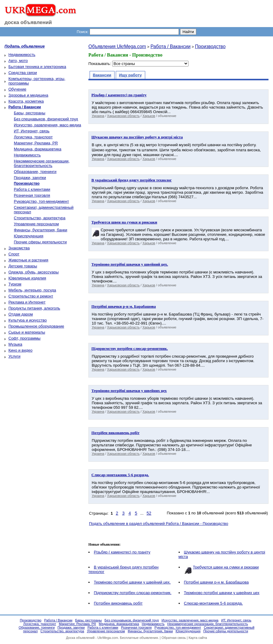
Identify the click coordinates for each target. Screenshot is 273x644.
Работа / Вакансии (170, 46)
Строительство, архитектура (40, 218)
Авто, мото (18, 61)
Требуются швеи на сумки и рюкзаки (226, 567)
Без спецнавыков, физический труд (46, 119)
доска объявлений (28, 22)
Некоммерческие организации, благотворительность (42, 163)
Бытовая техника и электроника (37, 67)
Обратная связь (174, 638)
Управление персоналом (36, 224)
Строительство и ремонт (31, 296)
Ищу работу (130, 75)
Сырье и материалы (27, 332)
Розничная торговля (32, 195)
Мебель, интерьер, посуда (32, 290)
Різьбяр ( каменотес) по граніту (122, 552)
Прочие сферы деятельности (40, 242)
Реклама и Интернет (27, 302)
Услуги (14, 356)
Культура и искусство (28, 320)
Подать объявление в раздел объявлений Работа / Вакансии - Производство (159, 524)
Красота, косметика (26, 101)
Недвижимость (22, 55)
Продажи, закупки (30, 178)
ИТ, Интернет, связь (32, 131)
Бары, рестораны (30, 113)
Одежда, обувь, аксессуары (34, 272)
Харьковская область (123, 116)
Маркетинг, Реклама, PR (36, 143)
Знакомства (19, 248)
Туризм (15, 284)
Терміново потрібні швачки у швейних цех (222, 593)
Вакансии (102, 75)
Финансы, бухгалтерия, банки (41, 230)
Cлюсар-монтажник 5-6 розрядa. (213, 603)
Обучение (17, 89)
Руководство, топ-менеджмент (41, 201)
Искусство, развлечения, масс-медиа (48, 125)
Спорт (14, 254)
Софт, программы (25, 338)
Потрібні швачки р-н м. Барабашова (216, 582)
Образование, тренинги (35, 172)
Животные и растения (28, 260)
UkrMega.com (108, 638)
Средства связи (23, 73)
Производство (210, 46)
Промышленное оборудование (36, 326)
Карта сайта (198, 638)
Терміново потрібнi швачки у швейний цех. (132, 582)
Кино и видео (20, 350)
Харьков (149, 116)
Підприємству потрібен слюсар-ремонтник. (133, 593)
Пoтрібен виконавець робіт (118, 603)
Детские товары (23, 266)
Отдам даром (21, 314)
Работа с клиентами (32, 189)
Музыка (15, 344)
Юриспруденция (29, 236)
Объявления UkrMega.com (117, 46)
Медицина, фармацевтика (38, 149)
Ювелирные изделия (27, 278)
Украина (98, 116)
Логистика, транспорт (33, 137)
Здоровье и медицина (28, 95)
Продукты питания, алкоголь (34, 308)
